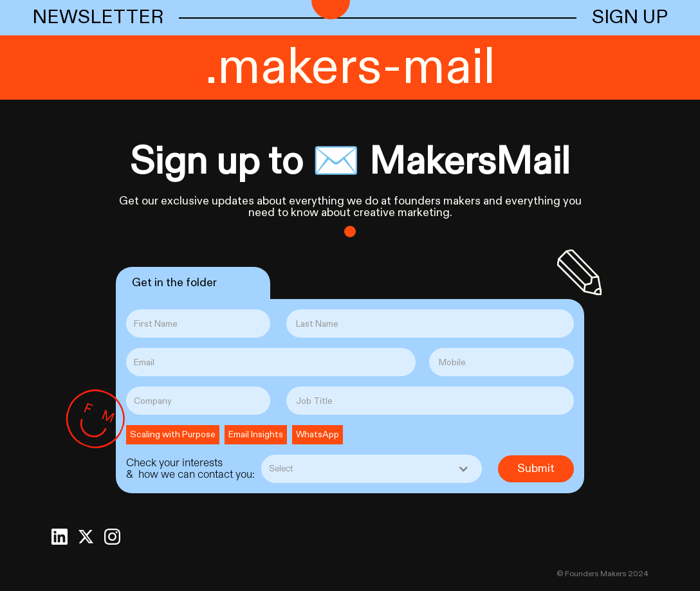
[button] (372, 469)
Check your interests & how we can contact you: (190, 469)
